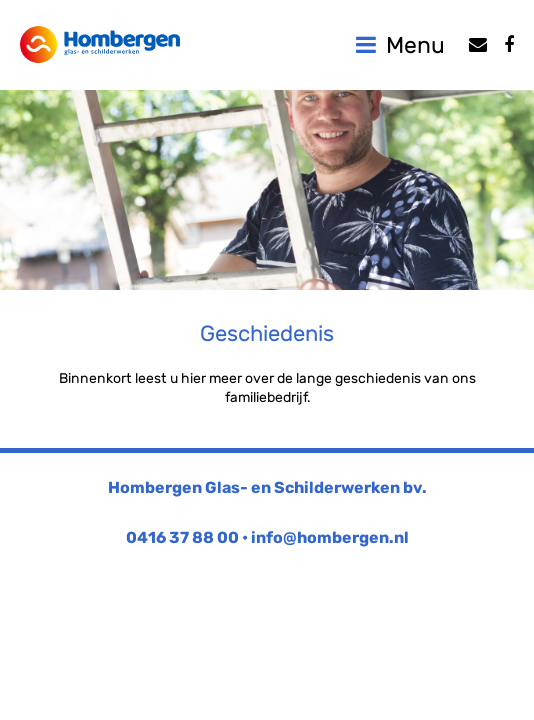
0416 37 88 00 (182, 537)
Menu (400, 45)
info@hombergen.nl (330, 537)
